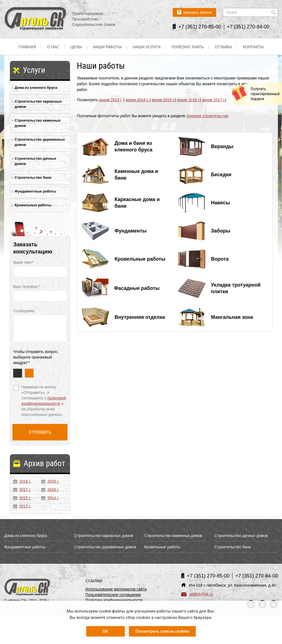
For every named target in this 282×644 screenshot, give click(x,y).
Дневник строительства (207, 116)
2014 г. (50, 498)
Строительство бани (33, 177)
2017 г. (22, 490)
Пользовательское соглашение (113, 595)
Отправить (40, 432)
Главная (27, 47)
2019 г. (22, 481)
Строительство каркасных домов (38, 104)
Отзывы (223, 47)
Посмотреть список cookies (162, 631)
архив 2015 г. (163, 100)
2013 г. (22, 506)
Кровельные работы (33, 205)
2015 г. (22, 498)
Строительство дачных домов (35, 161)
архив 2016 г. (188, 100)
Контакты (253, 47)
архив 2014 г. (137, 100)
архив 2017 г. (214, 100)
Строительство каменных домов (38, 123)
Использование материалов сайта (116, 589)
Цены (76, 47)
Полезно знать (188, 47)
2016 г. (50, 490)
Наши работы (107, 47)
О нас (53, 47)
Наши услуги (147, 47)
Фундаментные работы (35, 191)
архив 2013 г (110, 100)
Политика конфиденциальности (114, 600)
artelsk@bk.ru (197, 594)
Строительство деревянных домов (40, 142)
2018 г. (50, 481)
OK (105, 631)
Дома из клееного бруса (36, 88)
